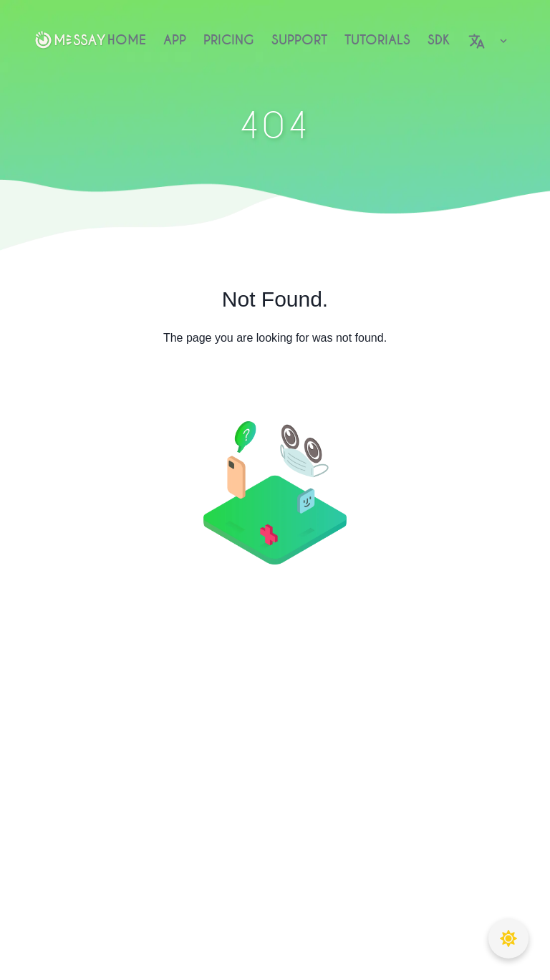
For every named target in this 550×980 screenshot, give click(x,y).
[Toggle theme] (508, 938)
